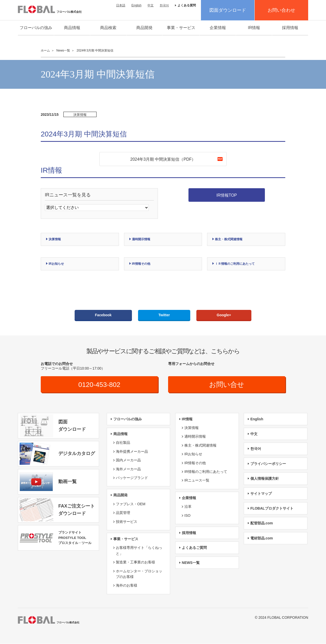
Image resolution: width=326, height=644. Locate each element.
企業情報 (218, 28)
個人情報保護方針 (265, 479)
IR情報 (254, 28)
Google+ (224, 315)
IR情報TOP (227, 195)
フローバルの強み (36, 28)
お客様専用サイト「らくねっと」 (139, 551)
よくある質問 (187, 5)
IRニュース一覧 (197, 481)
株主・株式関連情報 (229, 239)
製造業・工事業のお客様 (135, 563)
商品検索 (108, 28)
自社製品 (123, 443)
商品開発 (144, 28)
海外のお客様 (127, 586)
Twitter (164, 315)
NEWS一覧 (191, 563)
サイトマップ (261, 494)
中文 (151, 5)
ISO (187, 516)
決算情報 (55, 239)
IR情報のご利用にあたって (206, 472)
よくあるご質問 (194, 548)
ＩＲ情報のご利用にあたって (235, 264)
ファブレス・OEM (131, 504)
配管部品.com (262, 524)
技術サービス (127, 522)
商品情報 (72, 28)
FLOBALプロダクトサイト (272, 509)
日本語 (121, 5)
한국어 (164, 5)
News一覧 (63, 50)
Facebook (103, 315)
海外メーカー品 (128, 469)
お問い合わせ (281, 10)
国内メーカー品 (128, 461)
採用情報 (290, 28)
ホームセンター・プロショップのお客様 (139, 574)
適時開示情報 (141, 239)
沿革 (188, 507)
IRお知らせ (56, 264)
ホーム (45, 50)
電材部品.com (262, 538)
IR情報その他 (141, 264)
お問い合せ (227, 385)
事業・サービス (181, 28)
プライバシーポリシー (268, 464)
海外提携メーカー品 (132, 452)
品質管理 (123, 513)
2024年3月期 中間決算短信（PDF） (163, 159)
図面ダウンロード (228, 10)
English (136, 5)
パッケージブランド (132, 478)
